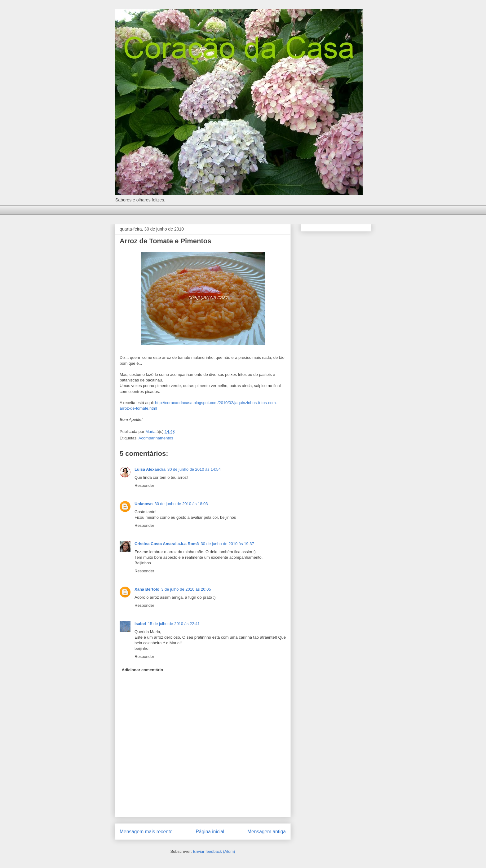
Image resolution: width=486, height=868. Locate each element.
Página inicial (210, 832)
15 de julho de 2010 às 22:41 (174, 624)
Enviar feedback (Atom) (214, 851)
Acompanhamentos (156, 438)
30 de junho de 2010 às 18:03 (181, 504)
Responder (144, 485)
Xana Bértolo (147, 589)
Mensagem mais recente (146, 832)
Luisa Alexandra (150, 469)
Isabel (140, 624)
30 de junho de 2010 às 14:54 (194, 469)
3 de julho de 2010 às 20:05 (186, 589)
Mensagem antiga (267, 832)
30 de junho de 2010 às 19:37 (228, 544)
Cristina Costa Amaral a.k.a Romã (167, 544)
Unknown (144, 504)
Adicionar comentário (143, 670)
